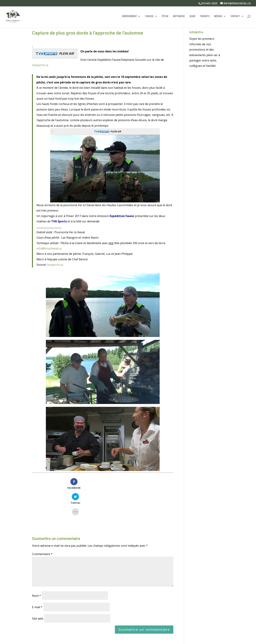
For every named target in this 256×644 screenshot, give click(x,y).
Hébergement (129, 17)
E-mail (37, 582)
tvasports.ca (40, 65)
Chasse (149, 17)
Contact (235, 17)
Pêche (165, 17)
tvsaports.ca (55, 265)
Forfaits (205, 17)
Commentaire (42, 529)
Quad (192, 17)
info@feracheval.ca (49, 248)
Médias (218, 17)
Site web (38, 593)
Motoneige (179, 17)
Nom (36, 570)
